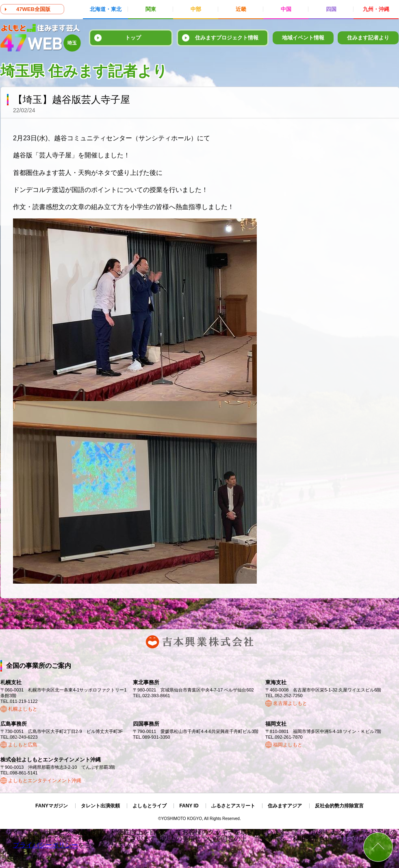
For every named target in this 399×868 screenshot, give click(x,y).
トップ (133, 38)
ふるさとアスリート (233, 806)
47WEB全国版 (33, 9)
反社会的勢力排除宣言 (339, 806)
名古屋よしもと (290, 703)
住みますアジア (285, 806)
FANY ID (189, 806)
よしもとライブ (150, 806)
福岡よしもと (288, 745)
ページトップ (378, 847)
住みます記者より (368, 38)
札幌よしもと (23, 709)
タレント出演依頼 (100, 806)
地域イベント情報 (303, 38)
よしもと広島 (23, 745)
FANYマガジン (52, 806)
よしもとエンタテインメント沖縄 (45, 781)
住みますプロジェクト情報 (227, 38)
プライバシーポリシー (46, 845)
